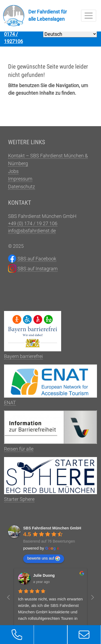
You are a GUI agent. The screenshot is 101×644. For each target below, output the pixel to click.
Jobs (13, 174)
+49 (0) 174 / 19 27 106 (33, 226)
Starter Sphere (50, 482)
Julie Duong (44, 578)
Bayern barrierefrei (33, 338)
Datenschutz (22, 189)
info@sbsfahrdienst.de (32, 233)
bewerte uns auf (44, 561)
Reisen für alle (50, 434)
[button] (17, 635)
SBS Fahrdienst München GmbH (52, 531)
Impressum (20, 181)
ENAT (50, 388)
